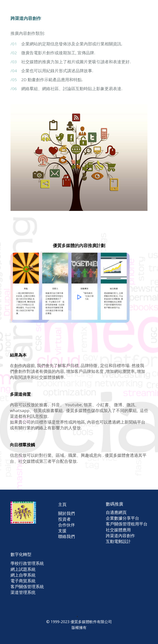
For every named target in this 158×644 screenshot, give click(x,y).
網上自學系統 (23, 575)
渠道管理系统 (23, 592)
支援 (62, 531)
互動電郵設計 (118, 541)
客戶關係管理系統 (27, 587)
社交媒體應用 (118, 530)
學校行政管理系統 (27, 563)
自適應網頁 (116, 512)
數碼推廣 (115, 504)
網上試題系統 (23, 569)
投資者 (64, 519)
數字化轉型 (21, 554)
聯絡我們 (66, 536)
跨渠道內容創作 (120, 536)
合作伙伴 (66, 525)
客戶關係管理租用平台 (127, 524)
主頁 (62, 504)
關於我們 (66, 513)
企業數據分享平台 (122, 518)
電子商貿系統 (23, 581)
